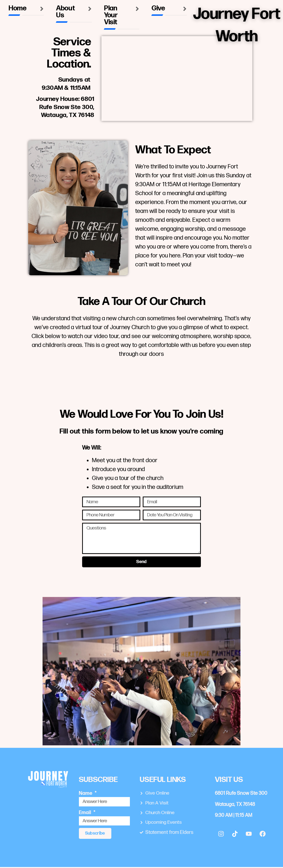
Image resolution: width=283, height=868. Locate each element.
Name (86, 794)
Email (86, 814)
